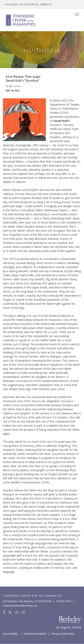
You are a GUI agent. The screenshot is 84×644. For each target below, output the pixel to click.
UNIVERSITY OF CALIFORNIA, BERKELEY (29, 4)
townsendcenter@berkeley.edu (20, 606)
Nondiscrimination (35, 633)
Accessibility (10, 633)
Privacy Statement (63, 633)
